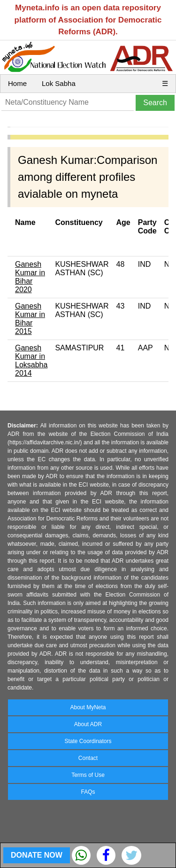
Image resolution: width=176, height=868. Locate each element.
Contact (88, 758)
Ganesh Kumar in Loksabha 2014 (31, 360)
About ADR (88, 724)
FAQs (88, 792)
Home (17, 83)
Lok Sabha (59, 83)
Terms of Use (88, 775)
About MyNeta (88, 707)
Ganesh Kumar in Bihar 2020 (30, 277)
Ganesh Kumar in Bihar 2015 (30, 319)
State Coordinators (88, 741)
